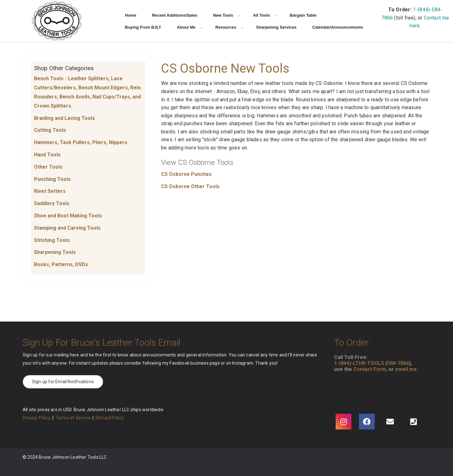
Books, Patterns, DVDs (61, 264)
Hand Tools (47, 155)
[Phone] (413, 422)
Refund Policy (110, 418)
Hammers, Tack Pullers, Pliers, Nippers (81, 142)
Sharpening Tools (55, 252)
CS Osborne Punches (186, 174)
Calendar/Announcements (338, 27)
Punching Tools (52, 179)
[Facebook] (367, 422)
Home (131, 15)
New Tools (227, 15)
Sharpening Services (276, 27)
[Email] (390, 422)
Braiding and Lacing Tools (64, 118)
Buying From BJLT (143, 27)
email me (406, 369)
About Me (190, 27)
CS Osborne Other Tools (190, 186)
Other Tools (48, 167)
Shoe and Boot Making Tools (68, 216)
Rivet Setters (50, 191)
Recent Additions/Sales (175, 15)
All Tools (265, 15)
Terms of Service (73, 418)
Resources (229, 27)
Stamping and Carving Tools (67, 228)
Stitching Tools (52, 240)
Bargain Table (303, 15)
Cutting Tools (50, 130)
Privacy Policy (37, 418)
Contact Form (370, 369)
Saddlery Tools (52, 203)
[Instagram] (344, 422)
